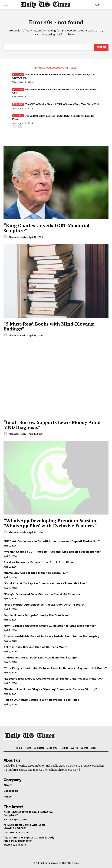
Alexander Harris (17, 237)
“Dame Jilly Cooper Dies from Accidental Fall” (36, 573)
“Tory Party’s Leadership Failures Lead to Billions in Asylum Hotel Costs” (55, 668)
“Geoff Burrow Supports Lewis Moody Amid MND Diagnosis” (52, 425)
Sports (8, 845)
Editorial (9, 832)
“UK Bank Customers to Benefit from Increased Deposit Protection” (52, 541)
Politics (8, 819)
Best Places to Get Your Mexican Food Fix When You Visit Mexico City (55, 91)
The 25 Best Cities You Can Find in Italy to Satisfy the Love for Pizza (53, 117)
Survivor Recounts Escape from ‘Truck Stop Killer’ (39, 562)
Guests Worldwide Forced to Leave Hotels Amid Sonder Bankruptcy (51, 636)
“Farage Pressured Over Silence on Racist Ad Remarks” (42, 594)
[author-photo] (6, 237)
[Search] (101, 47)
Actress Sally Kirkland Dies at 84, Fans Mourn (36, 647)
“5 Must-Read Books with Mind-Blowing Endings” (49, 326)
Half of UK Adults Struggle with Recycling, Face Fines (41, 700)
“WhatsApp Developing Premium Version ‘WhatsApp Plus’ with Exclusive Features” (50, 523)
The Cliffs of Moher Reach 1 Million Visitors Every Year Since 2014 (62, 104)
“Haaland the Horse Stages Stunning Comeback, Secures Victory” (50, 689)
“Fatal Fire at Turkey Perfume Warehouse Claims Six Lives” (45, 583)
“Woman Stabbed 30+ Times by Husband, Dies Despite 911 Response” (52, 552)
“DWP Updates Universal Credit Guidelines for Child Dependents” (50, 626)
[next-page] (20, 126)
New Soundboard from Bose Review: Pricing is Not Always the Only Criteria (53, 76)
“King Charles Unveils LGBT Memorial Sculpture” (46, 228)
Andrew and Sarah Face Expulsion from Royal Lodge (40, 658)
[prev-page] (14, 126)
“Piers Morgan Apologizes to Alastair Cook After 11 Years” (44, 605)
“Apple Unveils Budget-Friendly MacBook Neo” (36, 615)
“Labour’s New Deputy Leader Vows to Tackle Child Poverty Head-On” (53, 679)
